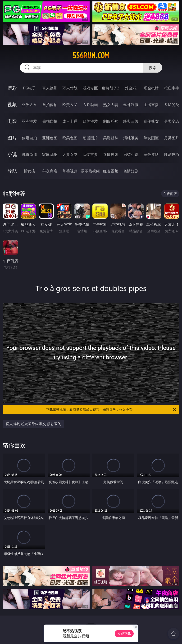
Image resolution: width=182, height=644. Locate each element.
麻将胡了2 (111, 88)
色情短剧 (131, 171)
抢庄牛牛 (172, 88)
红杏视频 (111, 171)
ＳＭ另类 (172, 105)
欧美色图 (70, 138)
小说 (12, 154)
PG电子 (29, 88)
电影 (12, 121)
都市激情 (29, 154)
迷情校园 (111, 154)
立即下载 (124, 633)
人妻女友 (70, 154)
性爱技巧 (172, 154)
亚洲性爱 (29, 121)
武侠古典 (90, 154)
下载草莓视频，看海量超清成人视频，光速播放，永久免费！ (111, 410)
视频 (12, 104)
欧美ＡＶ (70, 105)
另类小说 (131, 154)
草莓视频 (70, 171)
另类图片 (172, 138)
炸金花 (131, 88)
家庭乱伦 (50, 154)
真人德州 (50, 88)
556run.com (91, 56)
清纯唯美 (131, 138)
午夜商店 (50, 171)
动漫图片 (90, 138)
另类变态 (172, 121)
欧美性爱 (90, 121)
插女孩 (29, 171)
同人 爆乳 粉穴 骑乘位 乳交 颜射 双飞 (34, 424)
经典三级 (131, 121)
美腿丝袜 (111, 138)
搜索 (153, 68)
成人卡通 (70, 121)
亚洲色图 (50, 138)
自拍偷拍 (50, 105)
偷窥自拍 (29, 138)
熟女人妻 (111, 105)
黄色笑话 (151, 154)
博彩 (12, 88)
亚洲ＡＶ (29, 105)
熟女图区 (151, 138)
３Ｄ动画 (90, 105)
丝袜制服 (131, 105)
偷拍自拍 (50, 121)
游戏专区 (90, 88)
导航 (12, 171)
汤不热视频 (90, 171)
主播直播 (151, 105)
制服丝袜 (111, 121)
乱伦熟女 (151, 121)
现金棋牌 (151, 88)
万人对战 (70, 88)
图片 (12, 138)
